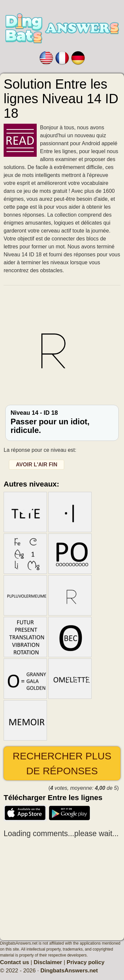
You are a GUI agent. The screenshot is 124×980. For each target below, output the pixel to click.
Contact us (15, 962)
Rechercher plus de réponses (62, 763)
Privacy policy (86, 962)
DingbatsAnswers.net (69, 971)
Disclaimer (48, 962)
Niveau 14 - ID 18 (62, 422)
